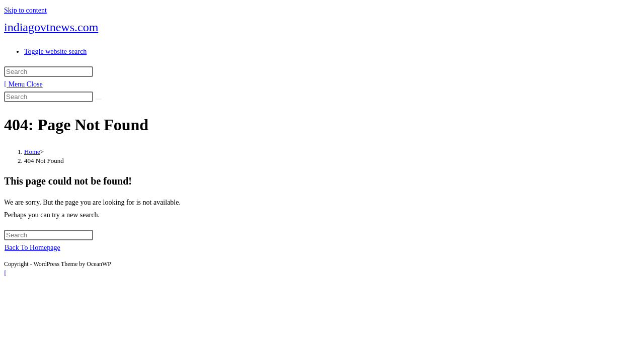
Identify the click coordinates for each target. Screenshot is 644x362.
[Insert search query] (49, 72)
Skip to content (25, 10)
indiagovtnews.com (51, 27)
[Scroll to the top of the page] (5, 273)
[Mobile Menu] (23, 84)
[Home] (32, 152)
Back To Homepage (32, 248)
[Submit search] (99, 99)
